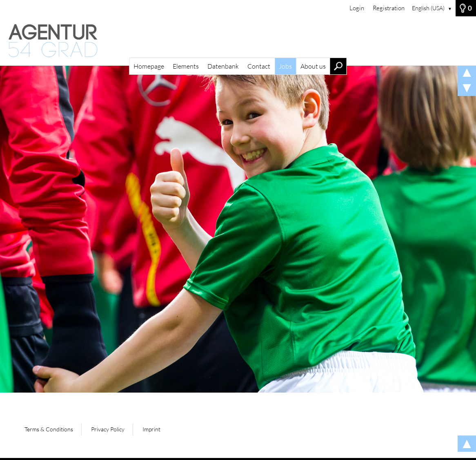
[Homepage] (238, 41)
